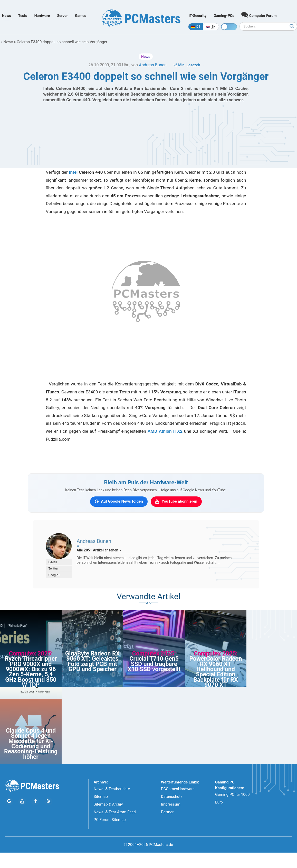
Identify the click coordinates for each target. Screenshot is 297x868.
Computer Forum (259, 15)
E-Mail (53, 562)
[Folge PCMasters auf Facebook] (35, 801)
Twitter (53, 569)
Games (81, 16)
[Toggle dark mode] (229, 27)
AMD (152, 431)
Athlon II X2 (171, 431)
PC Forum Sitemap (110, 820)
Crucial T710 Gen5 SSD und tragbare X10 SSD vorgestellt (154, 664)
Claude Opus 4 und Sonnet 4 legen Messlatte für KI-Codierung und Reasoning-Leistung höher (31, 744)
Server (62, 16)
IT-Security (198, 16)
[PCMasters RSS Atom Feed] (48, 801)
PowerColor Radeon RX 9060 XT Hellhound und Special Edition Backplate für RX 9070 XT (216, 672)
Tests (23, 16)
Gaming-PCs (224, 16)
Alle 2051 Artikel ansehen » (99, 550)
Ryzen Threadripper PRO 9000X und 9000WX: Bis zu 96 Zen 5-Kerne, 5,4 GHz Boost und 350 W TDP (31, 672)
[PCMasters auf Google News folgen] (119, 502)
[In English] (211, 27)
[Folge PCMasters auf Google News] (9, 801)
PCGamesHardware (178, 789)
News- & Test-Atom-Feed (115, 812)
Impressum (171, 804)
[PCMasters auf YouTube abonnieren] (176, 502)
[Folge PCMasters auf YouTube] (22, 801)
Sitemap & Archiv (108, 804)
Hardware (42, 16)
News (7, 16)
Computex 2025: (31, 654)
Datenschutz (172, 797)
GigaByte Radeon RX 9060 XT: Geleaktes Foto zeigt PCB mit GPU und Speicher (93, 661)
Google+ (54, 575)
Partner (167, 812)
